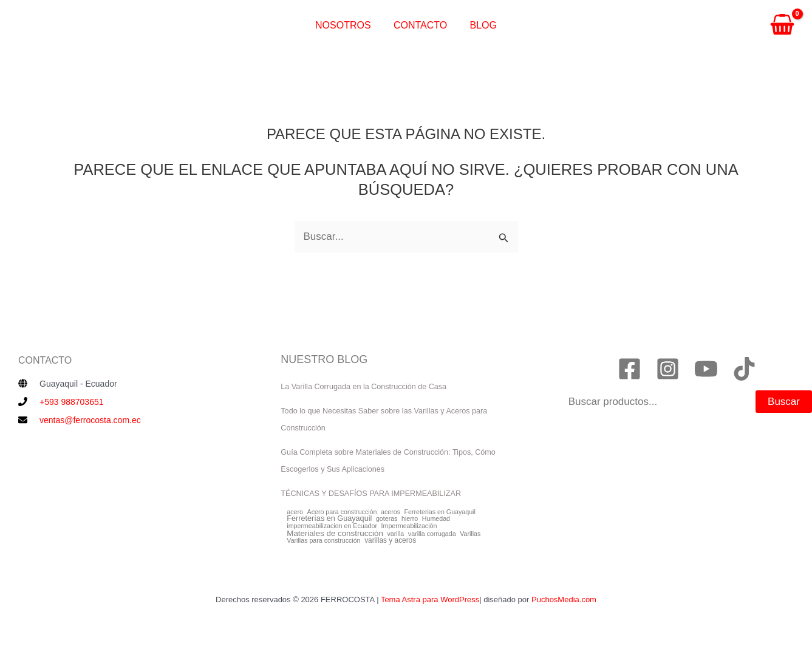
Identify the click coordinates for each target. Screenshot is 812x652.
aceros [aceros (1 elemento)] (391, 512)
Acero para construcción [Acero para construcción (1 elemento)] (342, 512)
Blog (480, 25)
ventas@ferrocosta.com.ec (90, 420)
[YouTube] (706, 369)
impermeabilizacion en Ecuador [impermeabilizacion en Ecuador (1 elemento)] (332, 526)
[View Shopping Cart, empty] (782, 26)
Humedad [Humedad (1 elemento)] (436, 519)
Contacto (420, 25)
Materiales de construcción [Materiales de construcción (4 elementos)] (335, 533)
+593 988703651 (72, 402)
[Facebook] (629, 369)
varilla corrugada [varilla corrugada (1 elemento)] (432, 534)
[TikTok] (744, 369)
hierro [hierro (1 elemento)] (410, 519)
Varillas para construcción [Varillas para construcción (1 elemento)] (323, 541)
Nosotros (346, 25)
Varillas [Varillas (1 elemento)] (470, 534)
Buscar (784, 402)
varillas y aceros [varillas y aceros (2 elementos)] (390, 541)
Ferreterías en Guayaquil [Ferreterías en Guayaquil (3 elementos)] (329, 519)
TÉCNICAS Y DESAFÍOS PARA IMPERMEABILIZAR (371, 494)
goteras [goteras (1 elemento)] (387, 519)
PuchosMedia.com (564, 599)
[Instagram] (668, 369)
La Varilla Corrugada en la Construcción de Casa (363, 387)
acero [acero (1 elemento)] (295, 512)
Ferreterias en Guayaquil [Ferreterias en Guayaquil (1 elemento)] (440, 512)
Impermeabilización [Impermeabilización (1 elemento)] (409, 526)
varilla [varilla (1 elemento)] (395, 534)
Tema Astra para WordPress (430, 599)
